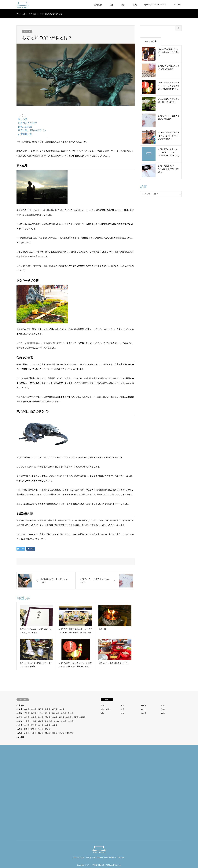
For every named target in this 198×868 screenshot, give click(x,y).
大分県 (34, 733)
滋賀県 (71, 721)
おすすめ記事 (151, 41)
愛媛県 (34, 729)
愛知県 (48, 717)
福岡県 (55, 733)
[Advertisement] (37, 793)
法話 (102, 713)
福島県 (48, 709)
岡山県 (34, 725)
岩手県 (41, 709)
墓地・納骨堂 (106, 709)
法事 (163, 709)
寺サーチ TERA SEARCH (155, 5)
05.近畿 (19, 721)
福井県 (69, 717)
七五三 (103, 705)
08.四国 (19, 729)
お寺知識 (27, 31)
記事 (112, 5)
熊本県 (48, 733)
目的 (123, 5)
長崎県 (62, 733)
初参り (144, 705)
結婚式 (144, 713)
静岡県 (83, 717)
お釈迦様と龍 (25, 134)
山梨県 (34, 717)
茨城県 (71, 713)
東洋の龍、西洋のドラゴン (32, 130)
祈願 (123, 713)
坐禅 (163, 705)
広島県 (48, 725)
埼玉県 (34, 713)
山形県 (34, 709)
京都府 (34, 721)
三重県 (27, 721)
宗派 (135, 5)
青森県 (62, 709)
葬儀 (163, 713)
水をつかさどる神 (27, 123)
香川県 (41, 729)
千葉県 (27, 713)
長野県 (76, 717)
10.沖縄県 (20, 737)
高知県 (48, 729)
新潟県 (55, 717)
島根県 (41, 725)
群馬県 (63, 713)
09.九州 (19, 733)
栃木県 (48, 713)
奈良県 (63, 721)
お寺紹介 (98, 5)
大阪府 (56, 721)
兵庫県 (41, 721)
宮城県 (27, 709)
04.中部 (19, 717)
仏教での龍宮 (25, 127)
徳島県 (27, 729)
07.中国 (19, 725)
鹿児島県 (70, 733)
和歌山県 (49, 721)
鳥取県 (55, 725)
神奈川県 (56, 713)
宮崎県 (41, 733)
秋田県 (55, 709)
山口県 (27, 725)
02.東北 (19, 709)
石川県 (62, 717)
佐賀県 (27, 733)
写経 (123, 705)
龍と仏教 (23, 119)
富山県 (27, 717)
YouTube (178, 5)
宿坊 (123, 709)
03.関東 (19, 713)
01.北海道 (20, 705)
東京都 (41, 713)
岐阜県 (41, 717)
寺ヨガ (144, 709)
